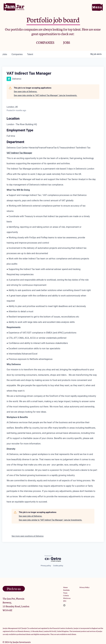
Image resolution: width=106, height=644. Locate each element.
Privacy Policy (84, 587)
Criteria (66, 595)
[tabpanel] (53, 327)
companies (17, 54)
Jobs (65, 601)
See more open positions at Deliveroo (28, 536)
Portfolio (66, 590)
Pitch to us (67, 598)
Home (65, 587)
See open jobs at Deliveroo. (26, 92)
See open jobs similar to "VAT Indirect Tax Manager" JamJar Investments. (45, 95)
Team (65, 593)
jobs (5, 54)
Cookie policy (58, 566)
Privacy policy (46, 566)
